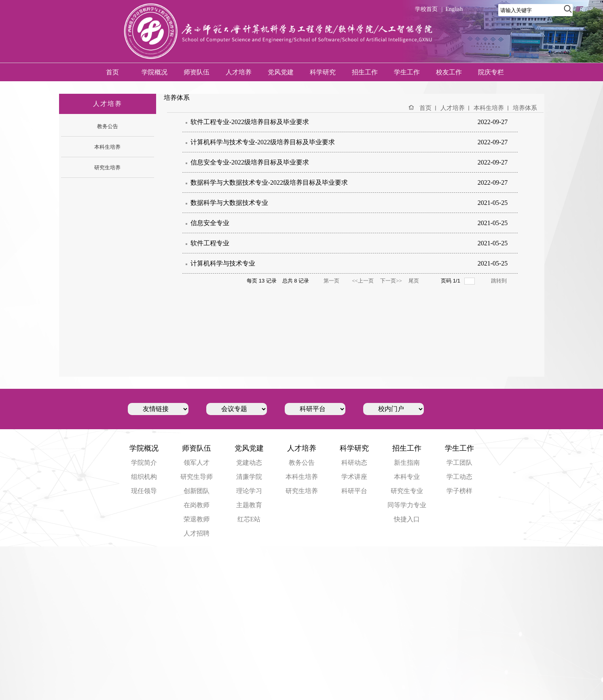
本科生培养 (489, 108)
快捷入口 (407, 519)
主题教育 (249, 505)
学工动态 (459, 477)
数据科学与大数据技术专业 (229, 203)
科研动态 (354, 463)
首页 (112, 72)
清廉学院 (249, 477)
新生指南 (407, 463)
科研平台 (354, 491)
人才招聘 (197, 533)
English (454, 9)
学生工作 (407, 72)
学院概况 (154, 72)
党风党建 (281, 72)
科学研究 (323, 72)
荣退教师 (197, 519)
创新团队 (197, 491)
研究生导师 (197, 477)
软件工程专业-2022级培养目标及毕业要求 (250, 122)
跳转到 (499, 281)
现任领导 (144, 491)
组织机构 (144, 477)
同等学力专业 (407, 505)
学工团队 (459, 463)
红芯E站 (249, 519)
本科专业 (407, 477)
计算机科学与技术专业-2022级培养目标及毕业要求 (263, 142)
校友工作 (449, 72)
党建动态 (249, 463)
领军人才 (197, 463)
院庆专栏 (491, 72)
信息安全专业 (210, 223)
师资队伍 (197, 72)
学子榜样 (459, 491)
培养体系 (525, 108)
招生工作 (365, 72)
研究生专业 (407, 491)
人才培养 (239, 72)
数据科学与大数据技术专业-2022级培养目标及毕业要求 (269, 182)
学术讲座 (354, 477)
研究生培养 (302, 491)
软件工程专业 (210, 243)
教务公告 (302, 463)
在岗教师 (197, 505)
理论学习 (249, 491)
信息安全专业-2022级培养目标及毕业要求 (250, 162)
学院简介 (144, 463)
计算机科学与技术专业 (223, 263)
